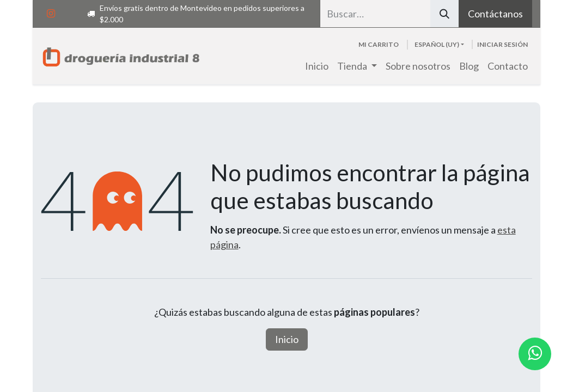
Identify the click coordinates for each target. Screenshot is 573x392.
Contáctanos (495, 14)
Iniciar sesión (502, 44)
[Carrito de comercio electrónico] (379, 45)
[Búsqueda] (444, 14)
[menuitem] (317, 66)
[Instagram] (51, 14)
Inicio (287, 339)
